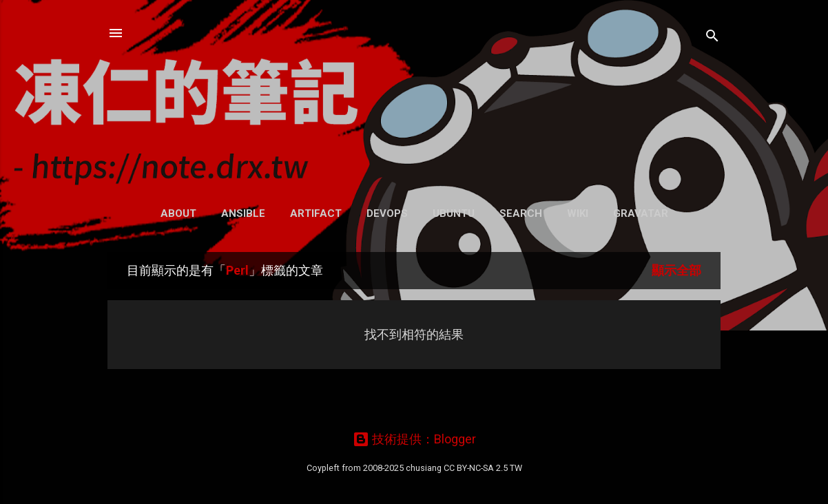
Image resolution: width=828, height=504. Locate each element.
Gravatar (641, 213)
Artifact (316, 213)
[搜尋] (712, 38)
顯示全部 (676, 270)
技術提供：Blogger (414, 439)
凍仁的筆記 (414, 96)
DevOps (387, 213)
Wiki (578, 213)
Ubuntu (454, 213)
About (178, 213)
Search (521, 213)
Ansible (243, 213)
